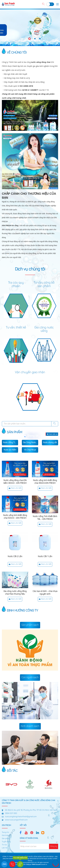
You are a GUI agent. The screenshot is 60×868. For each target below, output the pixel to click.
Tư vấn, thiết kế (16, 328)
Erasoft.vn (44, 864)
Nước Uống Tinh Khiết (11, 443)
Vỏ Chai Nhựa (30, 450)
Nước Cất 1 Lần (45, 557)
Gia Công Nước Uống (30, 443)
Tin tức (4, 845)
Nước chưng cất (50, 443)
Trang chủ (5, 832)
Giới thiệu (5, 836)
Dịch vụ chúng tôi (30, 269)
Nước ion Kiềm (10, 450)
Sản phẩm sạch (30, 625)
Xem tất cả (52, 434)
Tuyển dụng (6, 842)
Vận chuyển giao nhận (30, 372)
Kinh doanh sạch (30, 726)
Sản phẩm (6, 839)
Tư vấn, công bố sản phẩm (44, 285)
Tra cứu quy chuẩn (16, 285)
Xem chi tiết (15, 488)
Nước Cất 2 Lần (15, 557)
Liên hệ (5, 848)
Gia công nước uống (44, 329)
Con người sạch (30, 677)
